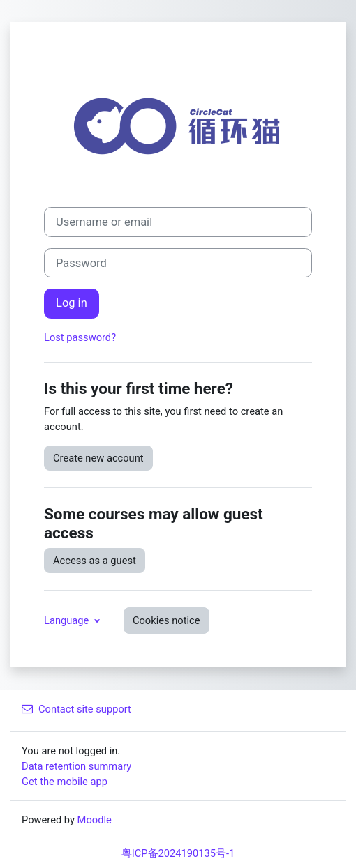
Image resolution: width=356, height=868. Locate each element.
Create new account (98, 458)
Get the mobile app (65, 782)
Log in (72, 303)
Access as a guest (95, 561)
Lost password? (80, 337)
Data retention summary (76, 766)
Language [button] (68, 620)
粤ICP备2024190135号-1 (178, 853)
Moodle (95, 820)
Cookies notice (166, 620)
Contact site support (76, 709)
